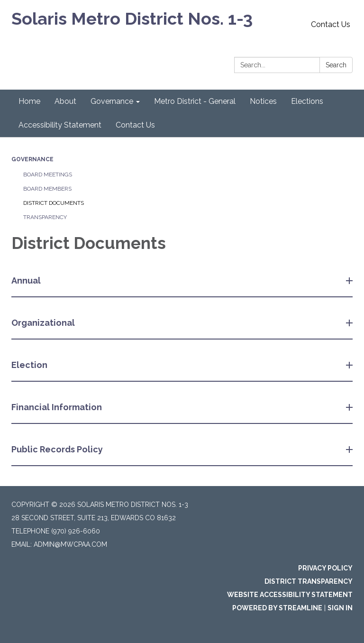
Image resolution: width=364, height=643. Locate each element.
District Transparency (309, 581)
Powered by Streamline (277, 608)
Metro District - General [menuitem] (195, 101)
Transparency (45, 217)
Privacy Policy (325, 568)
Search (336, 65)
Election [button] (30, 365)
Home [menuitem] (29, 101)
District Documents (54, 203)
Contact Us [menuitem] (135, 125)
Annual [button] (27, 280)
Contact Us (331, 24)
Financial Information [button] (58, 407)
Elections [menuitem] (307, 101)
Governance (32, 159)
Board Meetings (48, 175)
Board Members (47, 189)
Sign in (340, 608)
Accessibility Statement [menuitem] (60, 125)
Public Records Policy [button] (58, 449)
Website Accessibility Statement (290, 595)
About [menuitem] (65, 101)
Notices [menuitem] (263, 101)
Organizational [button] (44, 323)
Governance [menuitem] (112, 101)
